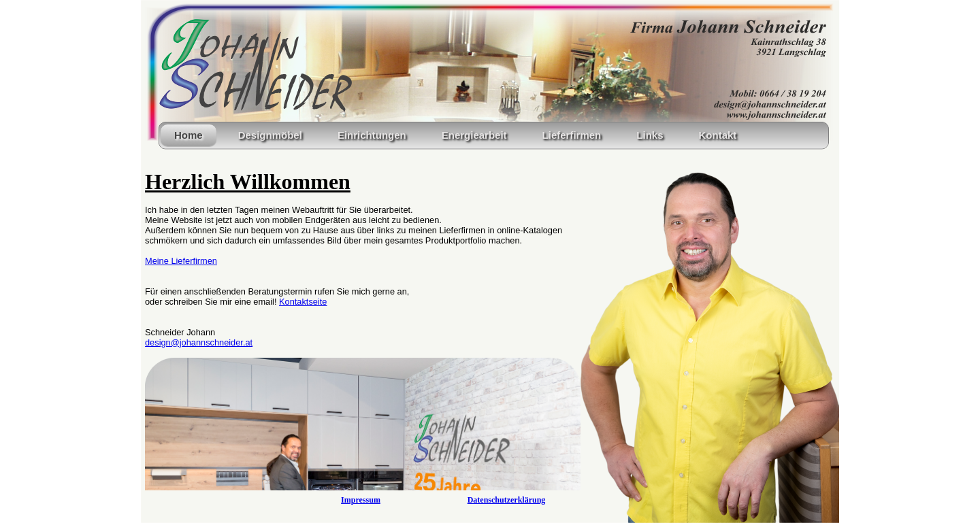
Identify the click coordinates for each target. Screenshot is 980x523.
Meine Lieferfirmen (181, 261)
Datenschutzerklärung (507, 500)
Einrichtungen (372, 135)
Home (189, 135)
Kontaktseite (303, 302)
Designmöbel (270, 135)
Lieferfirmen (572, 135)
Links (650, 135)
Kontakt (717, 135)
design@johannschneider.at (199, 342)
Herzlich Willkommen (248, 182)
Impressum (361, 500)
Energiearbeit (474, 135)
